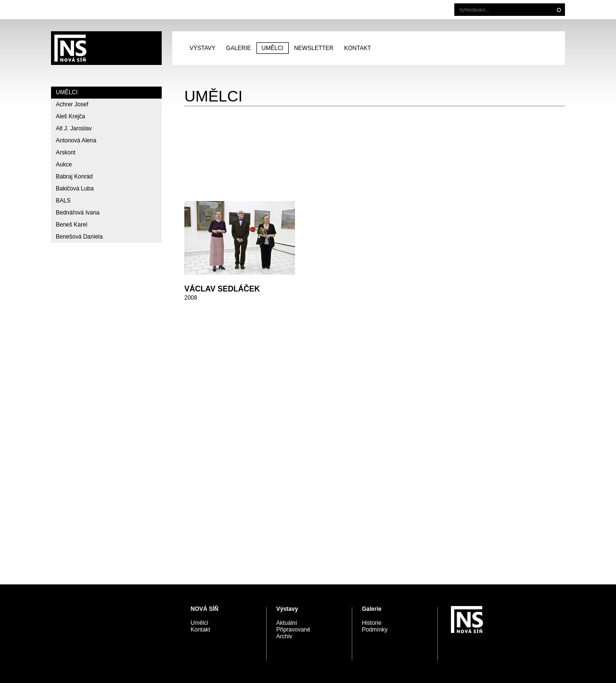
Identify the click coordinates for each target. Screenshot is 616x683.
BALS (63, 201)
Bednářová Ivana (78, 213)
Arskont (66, 152)
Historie (372, 623)
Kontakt (358, 48)
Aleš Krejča (71, 116)
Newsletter (314, 48)
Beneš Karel (71, 225)
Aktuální (287, 623)
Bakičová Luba (75, 189)
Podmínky (375, 630)
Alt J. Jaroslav (74, 128)
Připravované (293, 630)
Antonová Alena (76, 140)
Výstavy (203, 48)
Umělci (273, 48)
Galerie (239, 48)
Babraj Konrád (74, 177)
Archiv (284, 636)
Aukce (64, 164)
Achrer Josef (72, 104)
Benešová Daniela (79, 237)
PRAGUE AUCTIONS (106, 48)
